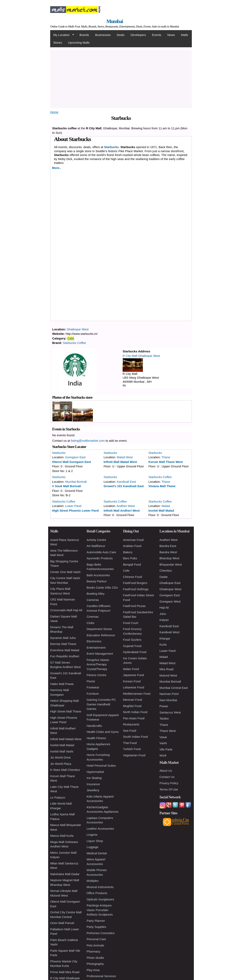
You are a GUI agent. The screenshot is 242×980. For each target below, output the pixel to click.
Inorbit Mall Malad (161, 511)
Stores (58, 43)
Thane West (168, 731)
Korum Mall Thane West (166, 462)
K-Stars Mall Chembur (65, 770)
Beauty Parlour (97, 581)
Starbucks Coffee (75, 343)
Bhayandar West (171, 564)
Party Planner (96, 921)
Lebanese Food (134, 687)
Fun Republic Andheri (65, 656)
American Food (133, 540)
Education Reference (101, 635)
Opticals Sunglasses (100, 899)
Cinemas (93, 617)
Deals (121, 35)
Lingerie (92, 835)
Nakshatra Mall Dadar (65, 874)
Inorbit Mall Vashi (62, 751)
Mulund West (168, 675)
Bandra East (168, 546)
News (171, 35)
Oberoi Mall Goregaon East (72, 462)
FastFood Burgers (135, 583)
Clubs (90, 623)
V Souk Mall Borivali (66, 486)
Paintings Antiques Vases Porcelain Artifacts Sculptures (100, 910)
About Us (166, 771)
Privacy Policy (169, 783)
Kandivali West (169, 632)
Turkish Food (132, 749)
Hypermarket (95, 772)
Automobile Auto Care (101, 552)
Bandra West (168, 552)
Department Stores (99, 629)
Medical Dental (97, 853)
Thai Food (130, 743)
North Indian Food (135, 712)
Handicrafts (94, 726)
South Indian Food (135, 737)
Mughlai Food (132, 706)
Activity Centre (96, 540)
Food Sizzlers (132, 640)
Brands (84, 35)
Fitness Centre (97, 675)
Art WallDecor (96, 546)
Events (157, 35)
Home (54, 112)
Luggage (92, 847)
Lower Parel (73, 506)
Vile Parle (166, 749)
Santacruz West (170, 712)
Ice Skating (94, 778)
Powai (164, 706)
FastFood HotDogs (136, 589)
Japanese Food (133, 675)
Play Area (93, 970)
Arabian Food (132, 546)
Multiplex (93, 881)
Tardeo (164, 718)
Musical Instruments (100, 887)
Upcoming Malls (79, 43)
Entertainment (96, 648)
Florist (91, 681)
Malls (184, 35)
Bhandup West (169, 558)
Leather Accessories (100, 829)
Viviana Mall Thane (162, 486)
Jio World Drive (60, 757)
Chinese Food (132, 577)
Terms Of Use (169, 789)
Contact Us (167, 777)
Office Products (97, 893)
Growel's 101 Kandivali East (124, 486)
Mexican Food (133, 700)
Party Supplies (96, 927)
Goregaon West (170, 601)
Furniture (93, 694)
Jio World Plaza (61, 764)
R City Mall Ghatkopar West (141, 356)
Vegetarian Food (134, 755)
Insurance (93, 784)
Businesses (103, 35)
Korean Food (132, 681)
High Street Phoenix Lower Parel (75, 511)
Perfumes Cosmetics (101, 933)
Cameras (93, 600)
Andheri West (126, 506)
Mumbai (115, 21)
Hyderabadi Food (135, 652)
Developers (138, 35)
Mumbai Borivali (76, 482)
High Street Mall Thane (66, 711)
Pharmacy (93, 951)
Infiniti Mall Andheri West (122, 511)
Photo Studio (95, 958)
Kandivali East (126, 482)
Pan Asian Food (134, 718)
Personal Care (96, 939)
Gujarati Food (132, 646)
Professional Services (101, 976)
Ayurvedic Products (100, 558)
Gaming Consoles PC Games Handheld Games (101, 704)
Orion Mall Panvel (62, 923)
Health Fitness (96, 738)
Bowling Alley (96, 594)
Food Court (131, 623)
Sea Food (130, 731)
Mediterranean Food (137, 694)
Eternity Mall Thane (63, 644)
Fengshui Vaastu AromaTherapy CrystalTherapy (98, 664)
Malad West (125, 457)
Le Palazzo (58, 797)
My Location (62, 35)
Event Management (100, 654)
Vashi (163, 743)
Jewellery (93, 790)
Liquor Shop (95, 841)
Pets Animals (95, 945)
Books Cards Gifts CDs (102, 587)
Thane (166, 457)
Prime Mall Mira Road (65, 972)
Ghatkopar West (78, 329)
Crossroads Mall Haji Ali (66, 610)
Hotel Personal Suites (101, 766)
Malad (166, 506)
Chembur (166, 571)
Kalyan (164, 620)
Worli (163, 755)
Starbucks (59, 453)
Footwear (93, 687)
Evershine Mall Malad (65, 650)
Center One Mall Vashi (65, 572)
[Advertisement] (145, 78)
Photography (95, 964)
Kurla (163, 644)
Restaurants (131, 724)
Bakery (128, 552)
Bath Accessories (98, 575)
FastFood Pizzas (134, 606)
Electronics (94, 641)
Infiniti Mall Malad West (120, 462)
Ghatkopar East (170, 583)
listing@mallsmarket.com (88, 441)
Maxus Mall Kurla (62, 836)
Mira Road (166, 669)
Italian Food (131, 669)
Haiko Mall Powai (62, 684)
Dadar (164, 577)
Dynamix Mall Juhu (63, 638)
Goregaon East (75, 457)
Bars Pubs (130, 558)
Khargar (165, 638)
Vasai (163, 737)
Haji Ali (164, 607)
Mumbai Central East (174, 688)
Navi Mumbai (168, 700)
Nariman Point (169, 694)
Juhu (163, 614)
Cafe (71, 338)
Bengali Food (132, 564)
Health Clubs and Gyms (103, 732)
